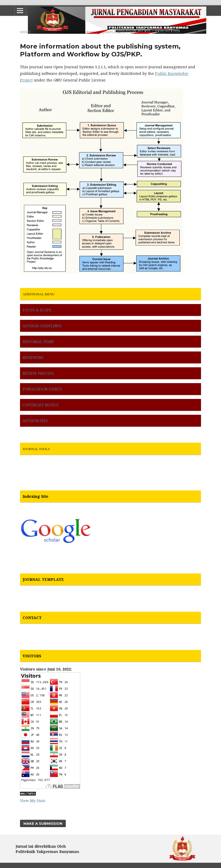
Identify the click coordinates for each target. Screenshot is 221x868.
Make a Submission (43, 823)
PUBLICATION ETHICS (42, 389)
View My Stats (33, 801)
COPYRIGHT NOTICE (41, 405)
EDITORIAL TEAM (38, 342)
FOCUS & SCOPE (37, 310)
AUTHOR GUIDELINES (42, 326)
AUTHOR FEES (35, 421)
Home (26, 32)
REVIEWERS (33, 357)
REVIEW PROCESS (38, 373)
